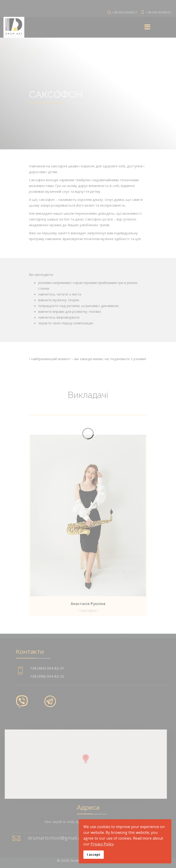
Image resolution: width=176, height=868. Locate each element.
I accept (94, 854)
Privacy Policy (102, 844)
